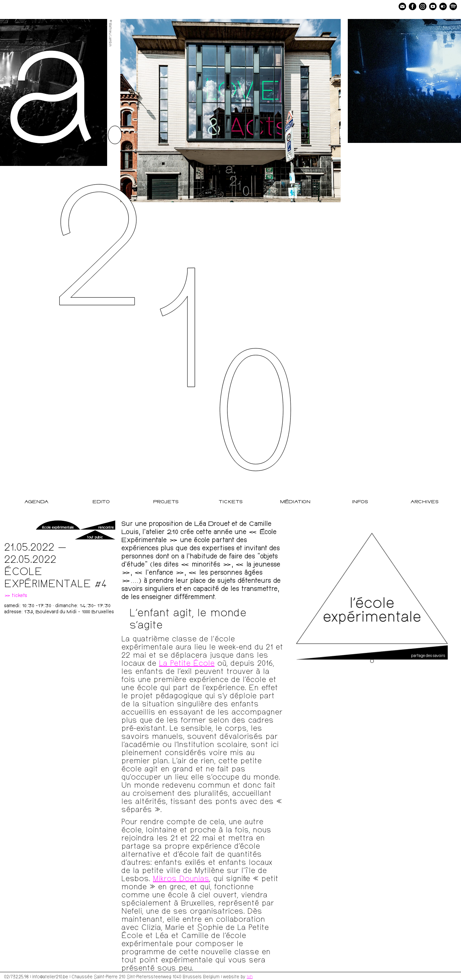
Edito (101, 502)
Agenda (36, 502)
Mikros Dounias (181, 878)
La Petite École (187, 663)
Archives (425, 502)
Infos (360, 502)
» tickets (16, 596)
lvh (250, 976)
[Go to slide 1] (372, 661)
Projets (166, 502)
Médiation (295, 502)
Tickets (231, 502)
